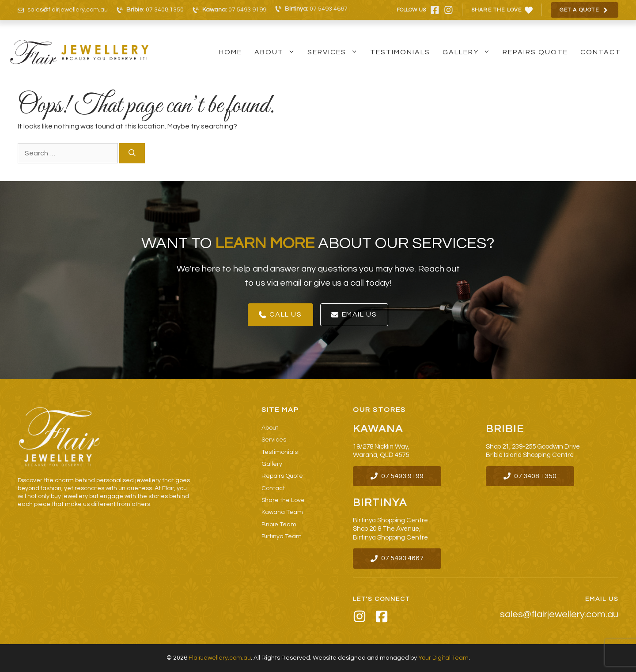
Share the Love (283, 500)
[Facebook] (382, 618)
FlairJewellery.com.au (220, 658)
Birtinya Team (282, 536)
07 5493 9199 (247, 10)
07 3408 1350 (165, 10)
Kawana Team (282, 512)
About (278, 52)
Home (231, 52)
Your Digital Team (443, 658)
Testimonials (400, 52)
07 (386, 558)
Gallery (469, 52)
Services (336, 52)
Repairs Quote (535, 52)
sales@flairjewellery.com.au (68, 10)
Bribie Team (279, 525)
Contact (601, 52)
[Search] (132, 153)
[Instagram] (360, 618)
